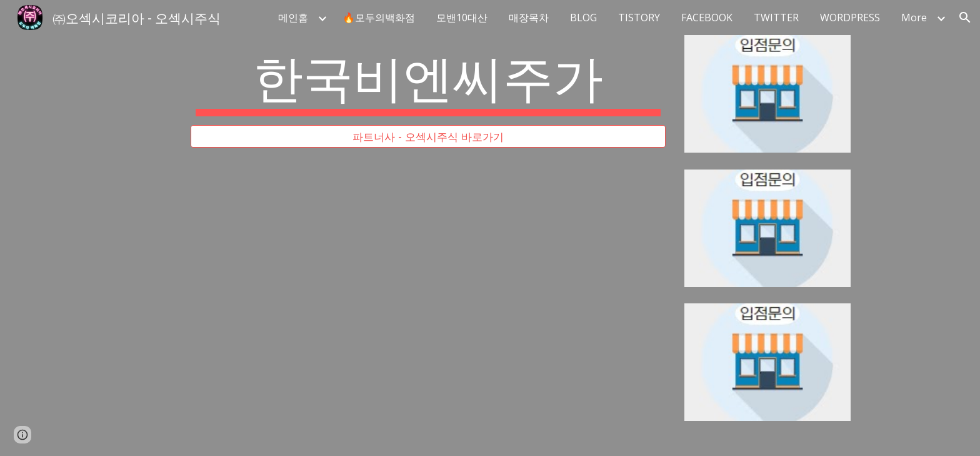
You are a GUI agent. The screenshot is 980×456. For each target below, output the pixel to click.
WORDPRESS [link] (850, 18)
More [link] (914, 18)
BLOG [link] (583, 18)
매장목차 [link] (529, 18)
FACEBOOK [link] (707, 18)
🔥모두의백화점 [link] (379, 18)
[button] (965, 18)
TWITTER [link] (776, 18)
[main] (428, 80)
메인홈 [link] (293, 18)
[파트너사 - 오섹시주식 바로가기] (428, 137)
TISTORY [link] (639, 18)
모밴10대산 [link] (462, 18)
